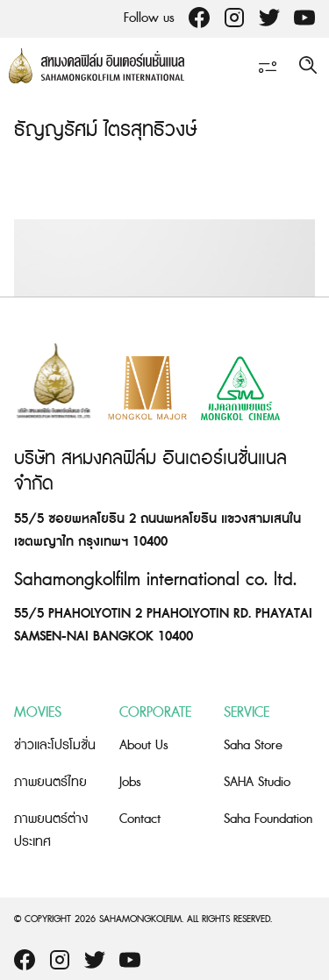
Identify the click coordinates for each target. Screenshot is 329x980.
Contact (140, 819)
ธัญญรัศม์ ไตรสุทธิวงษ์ (105, 130)
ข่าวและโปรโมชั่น (55, 745)
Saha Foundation (268, 819)
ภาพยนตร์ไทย (50, 782)
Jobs (130, 782)
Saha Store (253, 745)
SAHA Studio (257, 782)
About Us (144, 745)
